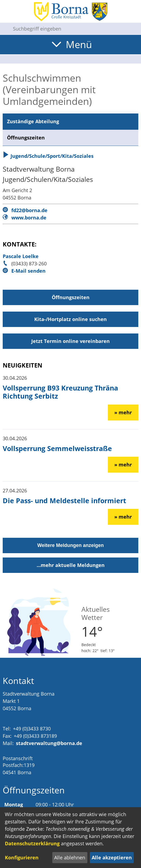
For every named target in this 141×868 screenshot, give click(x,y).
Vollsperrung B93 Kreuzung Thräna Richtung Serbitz (60, 392)
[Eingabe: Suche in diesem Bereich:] (75, 29)
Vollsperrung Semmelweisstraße (57, 448)
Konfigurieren (22, 857)
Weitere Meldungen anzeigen (70, 545)
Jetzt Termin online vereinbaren (70, 341)
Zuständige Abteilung (33, 121)
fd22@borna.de (29, 210)
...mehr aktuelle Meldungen (71, 565)
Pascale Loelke (21, 256)
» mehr (123, 412)
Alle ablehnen (70, 857)
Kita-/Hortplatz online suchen (70, 319)
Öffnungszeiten (26, 138)
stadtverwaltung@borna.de (49, 743)
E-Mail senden (28, 271)
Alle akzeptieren (112, 857)
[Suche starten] (4, 29)
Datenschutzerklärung (32, 843)
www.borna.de (29, 218)
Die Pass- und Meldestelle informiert (64, 500)
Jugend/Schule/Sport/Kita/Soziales (48, 156)
